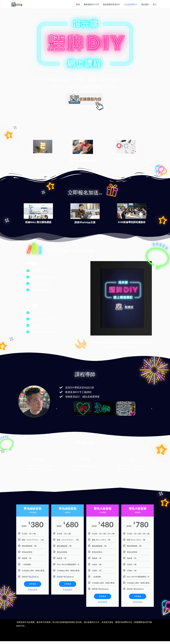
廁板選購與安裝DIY (111, 6)
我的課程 (145, 6)
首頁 (78, 6)
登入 (155, 6)
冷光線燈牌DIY (131, 6)
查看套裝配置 (33, 594)
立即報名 (33, 588)
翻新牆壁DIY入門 (91, 6)
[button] (57, 413)
